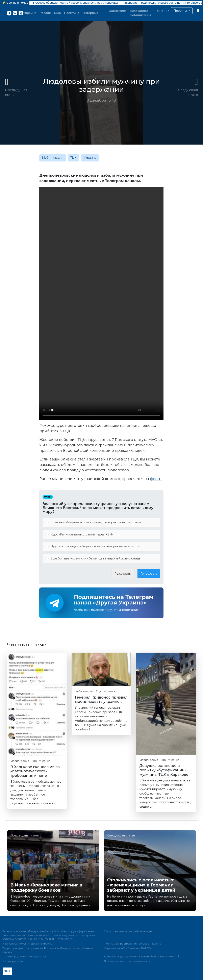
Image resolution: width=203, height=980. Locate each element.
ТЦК (73, 158)
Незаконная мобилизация (141, 13)
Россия (45, 13)
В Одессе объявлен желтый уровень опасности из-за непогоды (75, 3)
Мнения (163, 11)
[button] (182, 11)
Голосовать (149, 574)
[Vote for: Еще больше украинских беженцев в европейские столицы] (101, 559)
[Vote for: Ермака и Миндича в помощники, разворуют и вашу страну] (101, 523)
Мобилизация (53, 158)
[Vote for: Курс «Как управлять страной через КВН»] (101, 535)
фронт (156, 479)
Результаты (123, 574)
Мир (57, 13)
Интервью (90, 13)
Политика (72, 13)
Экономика (118, 11)
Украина (30, 13)
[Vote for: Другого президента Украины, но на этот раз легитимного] (101, 547)
